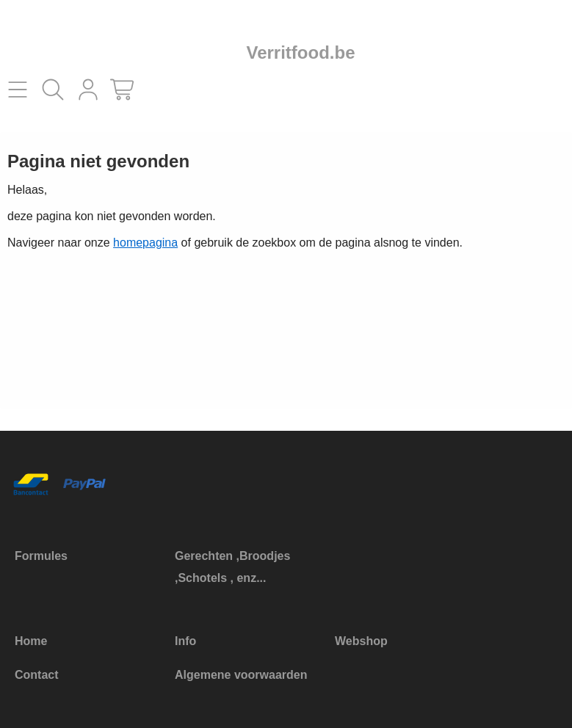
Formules (41, 556)
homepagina (145, 243)
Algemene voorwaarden (241, 675)
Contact (37, 675)
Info (185, 641)
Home (31, 641)
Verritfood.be (300, 52)
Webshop (361, 641)
